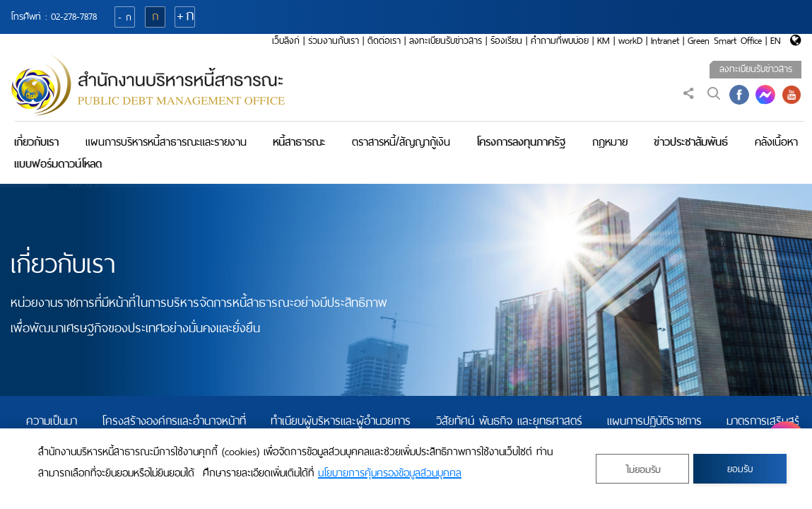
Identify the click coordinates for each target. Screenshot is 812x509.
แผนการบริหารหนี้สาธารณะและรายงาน (166, 142)
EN (776, 41)
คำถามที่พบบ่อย (560, 41)
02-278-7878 (74, 17)
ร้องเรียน (506, 41)
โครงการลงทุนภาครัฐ (521, 142)
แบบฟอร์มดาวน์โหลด (58, 164)
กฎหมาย (610, 142)
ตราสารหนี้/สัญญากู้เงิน (401, 142)
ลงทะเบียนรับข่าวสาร (446, 41)
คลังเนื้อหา (776, 142)
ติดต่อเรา (384, 41)
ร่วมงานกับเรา (334, 41)
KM (604, 41)
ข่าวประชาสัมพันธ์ (691, 142)
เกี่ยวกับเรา (36, 142)
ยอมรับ (740, 469)
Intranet (665, 41)
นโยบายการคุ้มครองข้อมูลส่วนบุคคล (390, 473)
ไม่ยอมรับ (643, 470)
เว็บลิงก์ (286, 41)
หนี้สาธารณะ (299, 142)
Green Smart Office (725, 41)
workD (630, 41)
